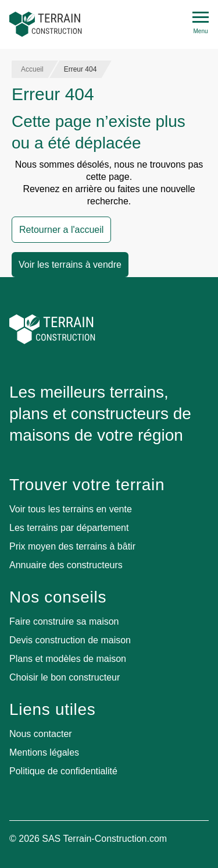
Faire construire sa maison (64, 621)
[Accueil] (46, 24)
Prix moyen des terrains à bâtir (72, 546)
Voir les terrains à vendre (70, 265)
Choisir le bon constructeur (65, 677)
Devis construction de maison (70, 640)
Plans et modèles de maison (68, 659)
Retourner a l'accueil (61, 230)
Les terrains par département (69, 528)
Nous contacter (41, 734)
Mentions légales (44, 752)
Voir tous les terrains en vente (71, 509)
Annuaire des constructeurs (66, 565)
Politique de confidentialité (63, 771)
